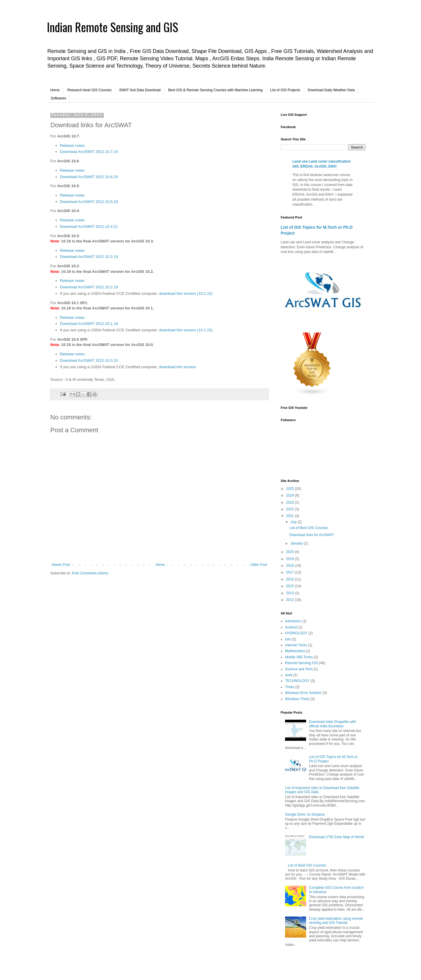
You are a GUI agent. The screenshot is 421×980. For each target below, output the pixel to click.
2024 (291, 495)
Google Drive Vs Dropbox (305, 814)
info (288, 639)
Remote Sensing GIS (302, 663)
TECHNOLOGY (297, 681)
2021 (291, 516)
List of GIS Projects (285, 90)
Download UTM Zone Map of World (337, 837)
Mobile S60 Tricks (299, 657)
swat (289, 675)
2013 (291, 593)
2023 (291, 502)
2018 (291, 566)
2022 (291, 509)
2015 (291, 586)
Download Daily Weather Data (331, 90)
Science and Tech (299, 669)
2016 (291, 579)
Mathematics (295, 651)
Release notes (72, 145)
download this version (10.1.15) (186, 330)
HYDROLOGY (296, 633)
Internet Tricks (296, 645)
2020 (291, 552)
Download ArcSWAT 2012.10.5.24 (89, 202)
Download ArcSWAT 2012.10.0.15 (89, 360)
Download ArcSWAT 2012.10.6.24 (89, 177)
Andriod (291, 627)
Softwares (58, 98)
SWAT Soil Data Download (140, 90)
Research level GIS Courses (89, 90)
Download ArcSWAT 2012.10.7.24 (89, 152)
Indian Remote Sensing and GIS (112, 27)
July (294, 522)
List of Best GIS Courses (309, 528)
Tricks (290, 687)
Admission (293, 621)
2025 (291, 489)
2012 (291, 600)
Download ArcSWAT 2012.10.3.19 (89, 257)
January (297, 543)
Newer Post (61, 565)
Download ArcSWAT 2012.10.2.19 (89, 287)
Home (55, 90)
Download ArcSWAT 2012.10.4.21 (89, 227)
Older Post (259, 565)
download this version (178, 367)
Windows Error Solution (303, 693)
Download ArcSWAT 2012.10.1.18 (89, 324)
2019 (291, 559)
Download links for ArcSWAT (312, 535)
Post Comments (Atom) (90, 573)
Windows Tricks (297, 699)
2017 (291, 572)
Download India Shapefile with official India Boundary (333, 724)
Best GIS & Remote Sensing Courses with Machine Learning (215, 90)
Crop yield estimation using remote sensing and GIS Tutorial (336, 921)
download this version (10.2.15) (186, 293)
